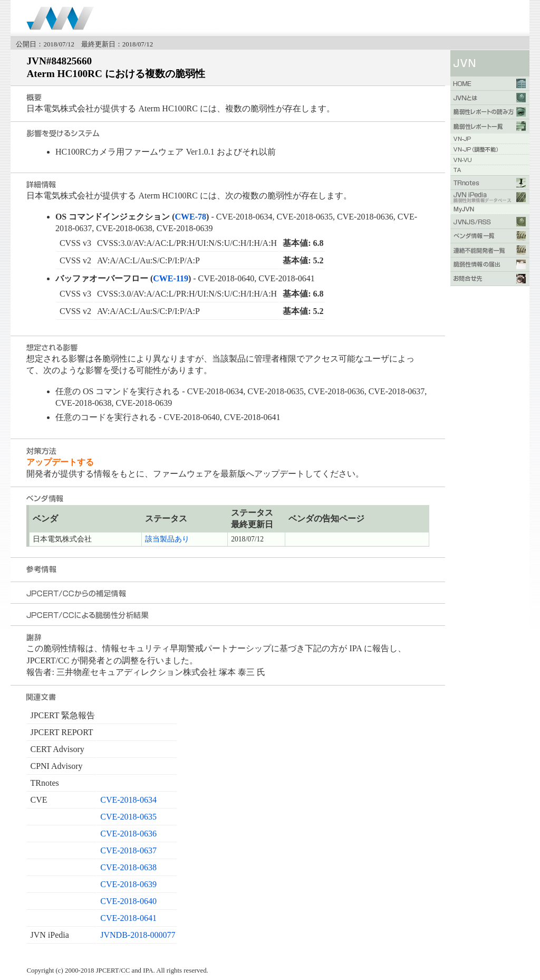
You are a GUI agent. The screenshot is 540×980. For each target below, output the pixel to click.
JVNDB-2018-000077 (138, 935)
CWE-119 (171, 278)
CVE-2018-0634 (128, 800)
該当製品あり (167, 539)
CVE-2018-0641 (128, 918)
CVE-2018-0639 (128, 884)
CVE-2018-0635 (128, 817)
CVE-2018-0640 (128, 901)
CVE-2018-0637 (128, 850)
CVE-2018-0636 (128, 834)
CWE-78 (191, 217)
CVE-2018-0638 (128, 867)
